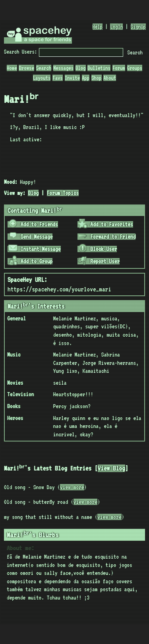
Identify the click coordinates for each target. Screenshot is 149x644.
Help (98, 27)
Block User (97, 249)
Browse (26, 68)
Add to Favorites (105, 224)
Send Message (31, 237)
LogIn (116, 27)
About (110, 78)
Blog (81, 68)
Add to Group (31, 261)
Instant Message (35, 249)
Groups (135, 68)
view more (72, 487)
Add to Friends (33, 224)
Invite (72, 78)
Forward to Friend (107, 237)
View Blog (115, 468)
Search (135, 52)
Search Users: (20, 52)
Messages (63, 68)
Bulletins (99, 68)
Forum (119, 68)
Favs (58, 78)
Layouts (42, 78)
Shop (97, 78)
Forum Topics (63, 193)
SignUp (138, 27)
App (86, 78)
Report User (99, 261)
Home (12, 68)
